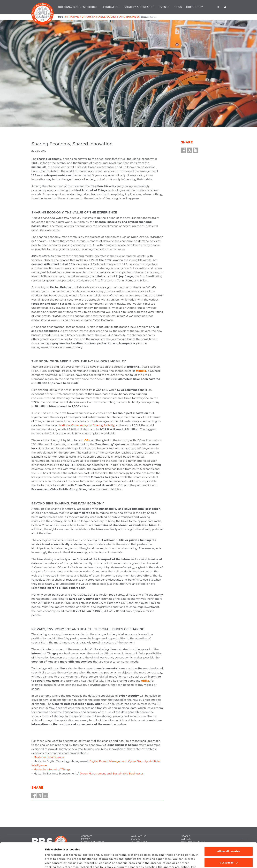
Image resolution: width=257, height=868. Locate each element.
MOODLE (185, 836)
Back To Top (242, 841)
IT (218, 7)
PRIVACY (86, 839)
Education (111, 7)
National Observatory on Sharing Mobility (87, 425)
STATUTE (135, 839)
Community (195, 7)
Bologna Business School (79, 7)
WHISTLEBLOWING (140, 844)
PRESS (184, 844)
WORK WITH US (139, 836)
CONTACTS (87, 836)
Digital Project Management (108, 761)
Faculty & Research (139, 7)
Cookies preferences (93, 842)
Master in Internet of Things (52, 769)
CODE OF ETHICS (139, 842)
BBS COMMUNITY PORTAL (194, 842)
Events (164, 7)
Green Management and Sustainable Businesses (112, 774)
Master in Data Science (49, 757)
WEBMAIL (186, 839)
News (178, 7)
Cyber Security (138, 761)
